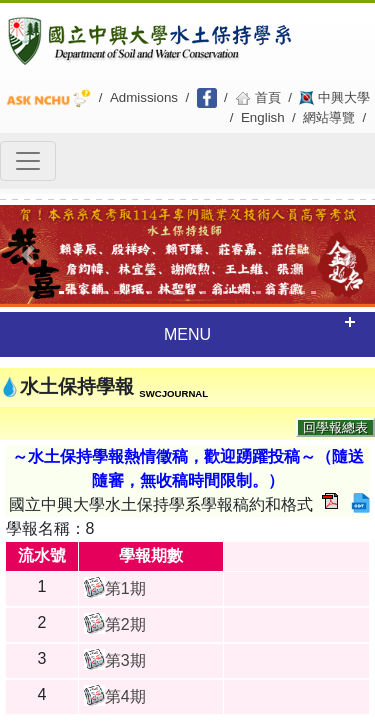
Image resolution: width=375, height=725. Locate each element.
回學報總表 (335, 427)
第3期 (125, 660)
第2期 (125, 624)
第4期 (125, 696)
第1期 (125, 588)
